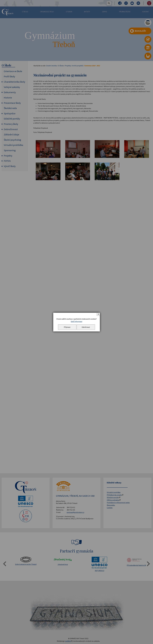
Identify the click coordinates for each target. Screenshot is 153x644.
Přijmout (67, 327)
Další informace (76, 321)
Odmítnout (86, 327)
